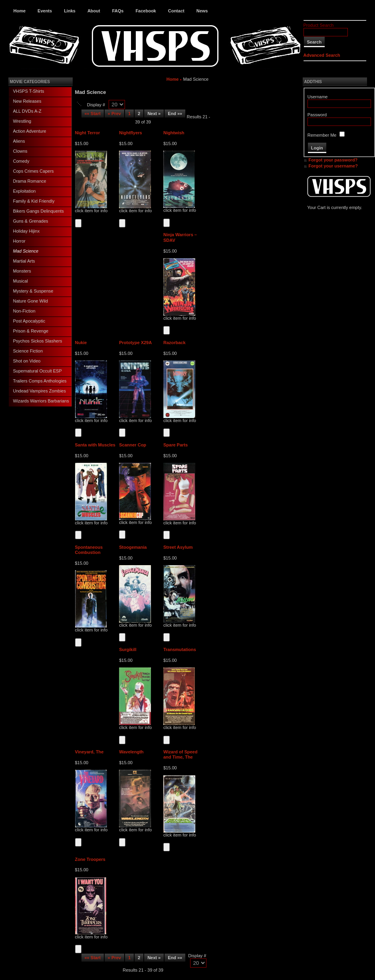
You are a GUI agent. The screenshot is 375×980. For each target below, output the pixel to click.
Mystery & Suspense (33, 291)
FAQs (118, 11)
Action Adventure (30, 131)
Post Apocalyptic (29, 321)
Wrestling (22, 121)
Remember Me (322, 135)
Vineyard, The (89, 752)
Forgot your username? (333, 166)
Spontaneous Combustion (89, 550)
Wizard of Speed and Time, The (180, 754)
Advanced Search (322, 55)
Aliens (19, 141)
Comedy (21, 161)
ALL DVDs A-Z (27, 111)
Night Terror (88, 133)
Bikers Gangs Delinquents (39, 211)
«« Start (93, 114)
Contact (176, 11)
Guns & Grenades (31, 221)
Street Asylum (178, 547)
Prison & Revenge (31, 331)
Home (20, 11)
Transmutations (180, 649)
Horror (19, 241)
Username (318, 97)
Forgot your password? (333, 160)
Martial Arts (24, 261)
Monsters (22, 271)
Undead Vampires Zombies (40, 391)
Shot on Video (27, 361)
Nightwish (174, 133)
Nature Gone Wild (31, 301)
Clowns (20, 151)
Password (317, 115)
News (202, 11)
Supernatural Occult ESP (38, 371)
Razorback (175, 343)
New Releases (27, 101)
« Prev (114, 114)
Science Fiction (28, 351)
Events (45, 11)
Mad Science (26, 251)
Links (70, 11)
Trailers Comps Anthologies (40, 381)
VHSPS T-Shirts (29, 91)
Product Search (319, 25)
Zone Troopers (90, 859)
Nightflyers (130, 133)
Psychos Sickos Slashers (38, 341)
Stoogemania (133, 547)
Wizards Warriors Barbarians (41, 401)
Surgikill (128, 649)
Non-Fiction (24, 311)
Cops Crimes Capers (34, 171)
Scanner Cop (133, 445)
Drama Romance (30, 181)
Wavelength (131, 752)
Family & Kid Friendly (34, 201)
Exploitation (25, 191)
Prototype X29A (135, 343)
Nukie (81, 343)
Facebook (146, 11)
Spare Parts (176, 445)
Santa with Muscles (95, 445)
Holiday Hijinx (27, 231)
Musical (21, 281)
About (94, 11)
